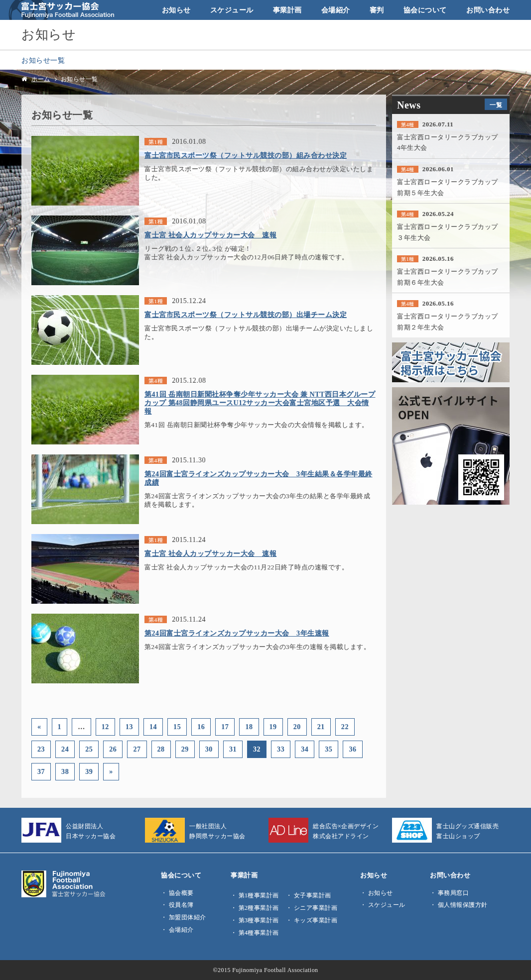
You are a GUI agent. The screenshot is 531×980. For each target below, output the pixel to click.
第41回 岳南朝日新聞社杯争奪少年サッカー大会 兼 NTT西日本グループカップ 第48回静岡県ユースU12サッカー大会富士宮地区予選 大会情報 (260, 403)
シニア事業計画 (316, 908)
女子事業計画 (313, 895)
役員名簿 (181, 905)
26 (113, 749)
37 (41, 771)
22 (345, 727)
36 (352, 749)
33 (281, 749)
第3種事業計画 (259, 920)
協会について (425, 10)
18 (249, 727)
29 (185, 749)
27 (137, 749)
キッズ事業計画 (316, 920)
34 (305, 749)
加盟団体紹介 (188, 917)
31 (233, 749)
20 (297, 727)
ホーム (41, 79)
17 (225, 727)
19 (273, 727)
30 (209, 749)
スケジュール (232, 10)
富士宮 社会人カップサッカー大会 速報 (210, 235)
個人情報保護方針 (463, 905)
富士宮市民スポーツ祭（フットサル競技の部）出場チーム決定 (246, 315)
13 (129, 727)
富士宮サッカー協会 (62, 10)
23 (41, 749)
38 (65, 771)
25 (89, 749)
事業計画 (287, 10)
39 (89, 771)
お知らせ (176, 10)
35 (329, 749)
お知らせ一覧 (43, 60)
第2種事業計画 (259, 908)
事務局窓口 (454, 893)
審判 (377, 10)
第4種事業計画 (259, 933)
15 (177, 727)
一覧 (496, 105)
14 (153, 727)
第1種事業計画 (259, 895)
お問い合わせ (488, 10)
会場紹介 (336, 10)
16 (201, 727)
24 (65, 749)
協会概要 (181, 893)
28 (161, 749)
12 (105, 727)
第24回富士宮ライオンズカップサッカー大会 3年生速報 (237, 633)
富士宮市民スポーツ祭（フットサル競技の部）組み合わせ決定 (246, 155)
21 (321, 727)
